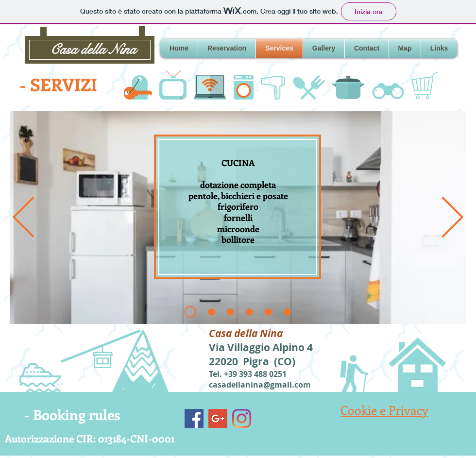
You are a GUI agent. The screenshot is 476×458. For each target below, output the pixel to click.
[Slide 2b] (230, 312)
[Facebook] (194, 418)
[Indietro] (24, 218)
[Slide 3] (249, 312)
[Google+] (218, 418)
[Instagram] (242, 418)
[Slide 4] (268, 312)
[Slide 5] (287, 312)
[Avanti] (452, 218)
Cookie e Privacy (384, 410)
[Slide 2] (212, 312)
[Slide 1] (190, 312)
